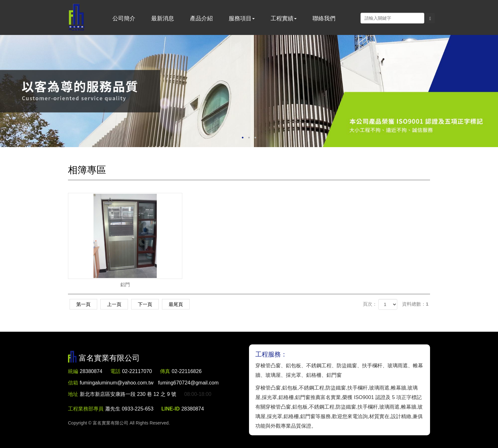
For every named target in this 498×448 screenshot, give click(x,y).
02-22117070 (137, 371)
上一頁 (114, 304)
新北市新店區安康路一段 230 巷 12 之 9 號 (128, 394)
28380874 (91, 371)
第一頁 (83, 304)
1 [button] (243, 138)
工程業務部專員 (86, 409)
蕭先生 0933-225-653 (129, 409)
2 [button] (249, 138)
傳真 (165, 371)
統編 (73, 371)
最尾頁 (176, 304)
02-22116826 (187, 371)
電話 (115, 371)
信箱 (73, 383)
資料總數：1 (415, 304)
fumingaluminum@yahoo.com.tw (149, 383)
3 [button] (255, 138)
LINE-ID (171, 409)
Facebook (354, 18)
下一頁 (145, 304)
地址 (73, 394)
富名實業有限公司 (77, 17)
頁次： (370, 304)
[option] (249, 91)
